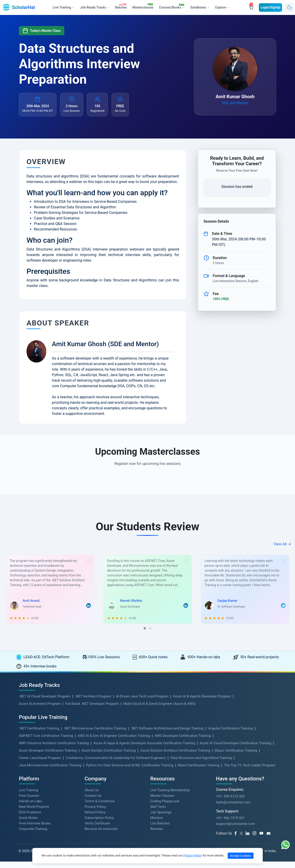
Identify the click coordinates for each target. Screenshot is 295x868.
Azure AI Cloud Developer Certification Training (235, 749)
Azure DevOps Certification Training (109, 757)
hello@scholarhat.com (233, 809)
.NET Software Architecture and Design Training (167, 735)
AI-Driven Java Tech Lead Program (142, 703)
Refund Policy (95, 818)
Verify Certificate (97, 830)
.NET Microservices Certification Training (95, 735)
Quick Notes (28, 824)
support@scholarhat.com (235, 830)
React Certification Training (199, 771)
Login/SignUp (270, 7)
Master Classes (162, 802)
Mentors (157, 824)
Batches (122, 6)
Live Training (29, 796)
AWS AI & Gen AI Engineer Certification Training (114, 742)
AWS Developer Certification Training (183, 742)
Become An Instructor (101, 835)
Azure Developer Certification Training (48, 757)
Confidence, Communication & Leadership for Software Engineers (116, 764)
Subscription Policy (99, 824)
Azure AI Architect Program (40, 710)
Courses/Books (173, 7)
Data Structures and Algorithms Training (201, 764)
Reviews (157, 835)
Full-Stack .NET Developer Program (92, 710)
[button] (145, 635)
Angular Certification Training (230, 735)
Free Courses (29, 802)
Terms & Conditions (100, 807)
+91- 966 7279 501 (230, 824)
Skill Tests (158, 813)
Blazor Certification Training (236, 757)
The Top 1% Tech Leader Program (250, 771)
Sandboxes (200, 7)
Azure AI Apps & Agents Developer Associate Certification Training (144, 749)
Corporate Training (33, 835)
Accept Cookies (241, 856)
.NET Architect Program (93, 703)
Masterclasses (144, 6)
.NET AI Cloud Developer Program (45, 703)
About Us (92, 796)
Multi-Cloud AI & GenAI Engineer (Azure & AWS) (159, 710)
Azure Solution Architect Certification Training (175, 757)
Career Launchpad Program (40, 764)
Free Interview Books (35, 830)
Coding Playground (165, 807)
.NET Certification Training (39, 735)
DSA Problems (30, 818)
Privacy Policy (95, 813)
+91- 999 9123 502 (230, 803)
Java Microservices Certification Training (50, 771)
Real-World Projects (34, 813)
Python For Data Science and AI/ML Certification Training (130, 771)
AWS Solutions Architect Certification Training (54, 749)
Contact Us (93, 802)
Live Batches (160, 830)
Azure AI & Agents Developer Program (202, 703)
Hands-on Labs (30, 807)
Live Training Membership (170, 796)
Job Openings (161, 818)
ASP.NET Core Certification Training (46, 742)
